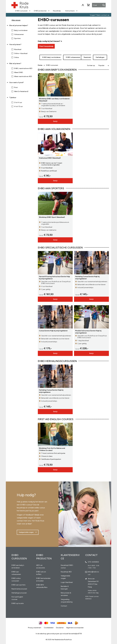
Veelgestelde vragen (26, 532)
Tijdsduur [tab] (13, 98)
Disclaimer (60, 628)
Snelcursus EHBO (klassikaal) (50, 158)
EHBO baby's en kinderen (51, 57)
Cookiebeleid (49, 628)
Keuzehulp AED (66, 572)
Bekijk (55, 121)
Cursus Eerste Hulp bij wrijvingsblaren (53, 331)
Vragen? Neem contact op (100, 15)
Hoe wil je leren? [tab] (15, 45)
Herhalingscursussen (19, 593)
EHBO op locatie (18, 603)
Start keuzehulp (46, 46)
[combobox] (99, 5)
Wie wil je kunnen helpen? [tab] (19, 25)
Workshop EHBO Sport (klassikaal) (52, 217)
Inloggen (83, 5)
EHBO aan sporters (19, 585)
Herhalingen (100, 57)
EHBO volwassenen (73, 57)
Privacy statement (35, 628)
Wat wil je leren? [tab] (15, 64)
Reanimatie (88, 57)
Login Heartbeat (67, 582)
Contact (64, 606)
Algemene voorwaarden (75, 628)
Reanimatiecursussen (19, 589)
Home (40, 65)
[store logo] (20, 5)
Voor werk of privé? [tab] (17, 83)
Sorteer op (91, 65)
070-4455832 (93, 562)
